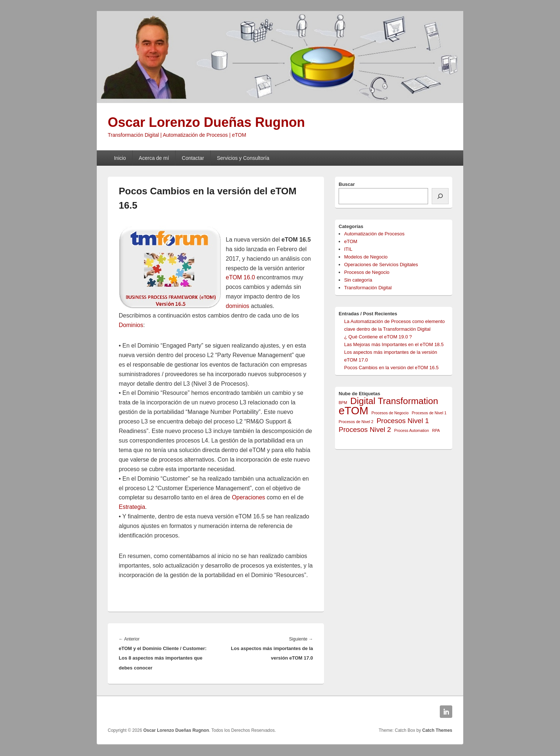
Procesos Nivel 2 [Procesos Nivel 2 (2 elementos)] (365, 430)
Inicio (120, 158)
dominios (237, 306)
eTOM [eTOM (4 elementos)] (353, 410)
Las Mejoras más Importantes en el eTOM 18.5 (394, 344)
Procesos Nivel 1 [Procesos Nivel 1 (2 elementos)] (403, 421)
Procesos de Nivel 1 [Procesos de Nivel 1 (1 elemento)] (429, 413)
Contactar (193, 158)
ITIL (348, 249)
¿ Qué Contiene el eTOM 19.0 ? (378, 337)
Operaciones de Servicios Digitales (381, 265)
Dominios (131, 325)
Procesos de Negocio (367, 272)
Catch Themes (437, 730)
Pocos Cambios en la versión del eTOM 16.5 (391, 368)
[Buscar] (440, 196)
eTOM (351, 241)
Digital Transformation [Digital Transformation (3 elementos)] (394, 401)
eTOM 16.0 (240, 277)
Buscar (347, 184)
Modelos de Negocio (366, 257)
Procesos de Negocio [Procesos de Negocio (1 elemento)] (390, 413)
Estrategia (132, 507)
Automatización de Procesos (374, 234)
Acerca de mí (154, 158)
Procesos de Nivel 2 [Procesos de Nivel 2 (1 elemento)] (356, 422)
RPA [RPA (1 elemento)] (436, 430)
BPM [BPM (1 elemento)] (343, 403)
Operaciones (249, 497)
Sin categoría (358, 280)
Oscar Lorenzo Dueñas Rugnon (206, 122)
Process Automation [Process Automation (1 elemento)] (412, 430)
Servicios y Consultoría (243, 158)
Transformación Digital (368, 288)
